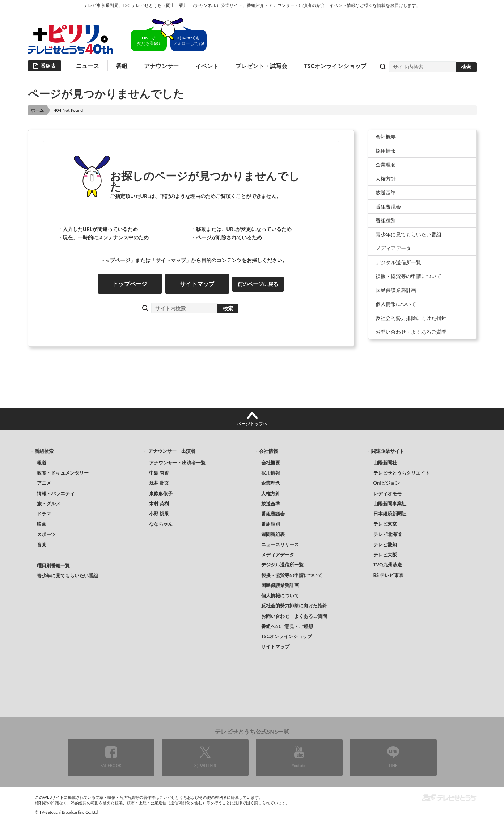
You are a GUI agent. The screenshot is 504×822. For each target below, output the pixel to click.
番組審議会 (388, 206)
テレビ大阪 (385, 555)
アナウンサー (161, 66)
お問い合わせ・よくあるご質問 (411, 332)
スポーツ (46, 534)
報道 (42, 463)
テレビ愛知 (385, 544)
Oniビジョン (387, 483)
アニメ (44, 483)
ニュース (88, 66)
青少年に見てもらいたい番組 (408, 234)
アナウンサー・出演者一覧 (177, 463)
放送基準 (386, 192)
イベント (207, 66)
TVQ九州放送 (388, 565)
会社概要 (386, 137)
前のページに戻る (258, 284)
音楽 (42, 544)
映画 (42, 524)
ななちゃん (161, 524)
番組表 (48, 66)
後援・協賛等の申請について (408, 276)
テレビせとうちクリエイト (402, 473)
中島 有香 (159, 473)
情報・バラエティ (56, 493)
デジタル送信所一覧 (398, 262)
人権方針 (386, 179)
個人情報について (396, 304)
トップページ (130, 284)
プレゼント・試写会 (261, 66)
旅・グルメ (49, 503)
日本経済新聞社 (390, 514)
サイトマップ (197, 284)
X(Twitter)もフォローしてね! (188, 41)
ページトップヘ (252, 424)
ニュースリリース (280, 544)
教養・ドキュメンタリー (63, 473)
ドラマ (44, 514)
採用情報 (386, 151)
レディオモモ (387, 493)
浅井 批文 (159, 483)
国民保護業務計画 (396, 290)
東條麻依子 (161, 493)
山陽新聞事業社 (390, 503)
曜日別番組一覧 (53, 565)
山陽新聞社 (385, 463)
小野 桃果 (159, 514)
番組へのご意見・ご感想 (287, 626)
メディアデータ (393, 248)
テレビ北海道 (387, 534)
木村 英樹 (159, 503)
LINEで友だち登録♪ (149, 41)
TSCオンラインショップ (335, 66)
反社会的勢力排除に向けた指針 (411, 318)
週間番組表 (273, 534)
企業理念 (386, 165)
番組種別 (386, 220)
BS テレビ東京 (389, 575)
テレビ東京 (385, 524)
